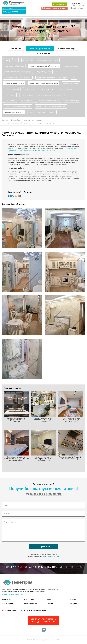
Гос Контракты (43, 53)
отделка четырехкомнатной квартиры (52, 78)
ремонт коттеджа (65, 89)
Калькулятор (11, 610)
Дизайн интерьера (67, 48)
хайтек (53, 112)
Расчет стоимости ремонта (56, 8)
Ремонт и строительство (40, 48)
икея (6, 60)
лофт (15, 60)
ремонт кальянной (12, 89)
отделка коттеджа (71, 66)
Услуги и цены (8, 603)
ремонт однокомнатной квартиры (51, 95)
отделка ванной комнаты (14, 66)
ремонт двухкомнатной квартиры (43, 83)
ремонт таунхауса (72, 101)
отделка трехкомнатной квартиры (18, 78)
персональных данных (51, 556)
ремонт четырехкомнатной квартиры (51, 106)
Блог (49, 600)
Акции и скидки (31, 603)
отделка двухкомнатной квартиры (44, 66)
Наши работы (30, 600)
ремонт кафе (30, 89)
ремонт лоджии (27, 95)
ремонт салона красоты (50, 101)
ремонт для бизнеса (71, 83)
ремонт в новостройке (14, 83)
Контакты (73, 600)
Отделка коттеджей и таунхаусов (10, 12)
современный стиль (37, 112)
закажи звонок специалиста (46, 494)
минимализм (28, 60)
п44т (74, 78)
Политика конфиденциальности (13, 594)
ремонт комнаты (47, 89)
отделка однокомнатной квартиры (18, 72)
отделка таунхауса (44, 72)
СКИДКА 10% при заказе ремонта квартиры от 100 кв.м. (43, 567)
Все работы (16, 48)
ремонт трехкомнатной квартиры (18, 106)
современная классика (14, 112)
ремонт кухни (10, 95)
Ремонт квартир (9, 8)
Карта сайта (74, 603)
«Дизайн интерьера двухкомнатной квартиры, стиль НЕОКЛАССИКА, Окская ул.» (44, 149)
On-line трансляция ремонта (36, 610)
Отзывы (50, 603)
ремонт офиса (10, 101)
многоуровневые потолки (48, 60)
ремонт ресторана (28, 101)
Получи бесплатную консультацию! (44, 489)
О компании (7, 600)
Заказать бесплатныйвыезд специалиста (43, 620)
